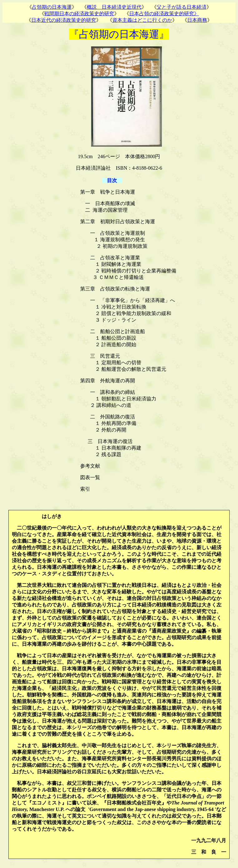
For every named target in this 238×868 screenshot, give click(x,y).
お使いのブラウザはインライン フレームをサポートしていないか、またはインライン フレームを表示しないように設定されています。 (119, 13)
